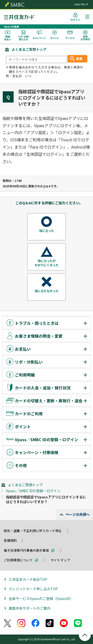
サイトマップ (60, 560)
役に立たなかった (47, 291)
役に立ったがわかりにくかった (47, 263)
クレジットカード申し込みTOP (33, 589)
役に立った (47, 231)
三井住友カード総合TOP (28, 579)
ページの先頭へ (78, 514)
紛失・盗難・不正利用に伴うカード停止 (33, 531)
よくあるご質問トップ (29, 49)
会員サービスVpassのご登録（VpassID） (41, 598)
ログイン (75, 20)
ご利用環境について (18, 560)
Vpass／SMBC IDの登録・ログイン (33, 491)
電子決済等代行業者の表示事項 (26, 550)
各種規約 (10, 540)
